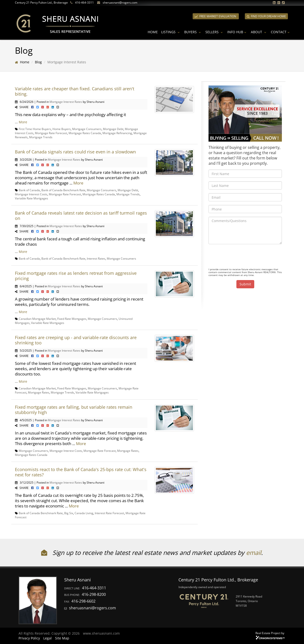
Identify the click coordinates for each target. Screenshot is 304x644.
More (23, 122)
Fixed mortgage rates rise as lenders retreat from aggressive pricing (76, 276)
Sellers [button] (215, 32)
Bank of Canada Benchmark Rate (63, 190)
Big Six (69, 513)
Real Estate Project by (270, 633)
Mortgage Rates (39, 392)
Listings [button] (171, 32)
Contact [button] (281, 32)
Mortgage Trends (41, 137)
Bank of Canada (29, 190)
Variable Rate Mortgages (32, 198)
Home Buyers (62, 129)
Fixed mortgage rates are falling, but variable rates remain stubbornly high (74, 410)
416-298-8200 (94, 594)
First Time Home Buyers (35, 129)
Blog (38, 62)
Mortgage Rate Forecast (51, 133)
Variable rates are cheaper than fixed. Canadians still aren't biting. (75, 91)
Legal (47, 638)
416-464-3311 (84, 3)
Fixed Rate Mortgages (72, 319)
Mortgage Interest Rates (66, 102)
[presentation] (245, 257)
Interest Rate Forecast (109, 513)
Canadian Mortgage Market (37, 319)
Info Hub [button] (237, 32)
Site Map (62, 638)
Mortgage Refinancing (117, 133)
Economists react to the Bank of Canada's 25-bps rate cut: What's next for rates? (81, 472)
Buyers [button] (193, 32)
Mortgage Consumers (87, 129)
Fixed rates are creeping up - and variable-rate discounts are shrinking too (76, 340)
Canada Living (84, 513)
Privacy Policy (29, 638)
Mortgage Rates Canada (85, 133)
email (254, 552)
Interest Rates (96, 258)
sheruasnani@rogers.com (120, 3)
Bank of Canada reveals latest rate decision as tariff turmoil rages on (81, 216)
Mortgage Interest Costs (31, 194)
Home (153, 32)
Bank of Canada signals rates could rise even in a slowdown (75, 152)
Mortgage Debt (113, 129)
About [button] (259, 32)
